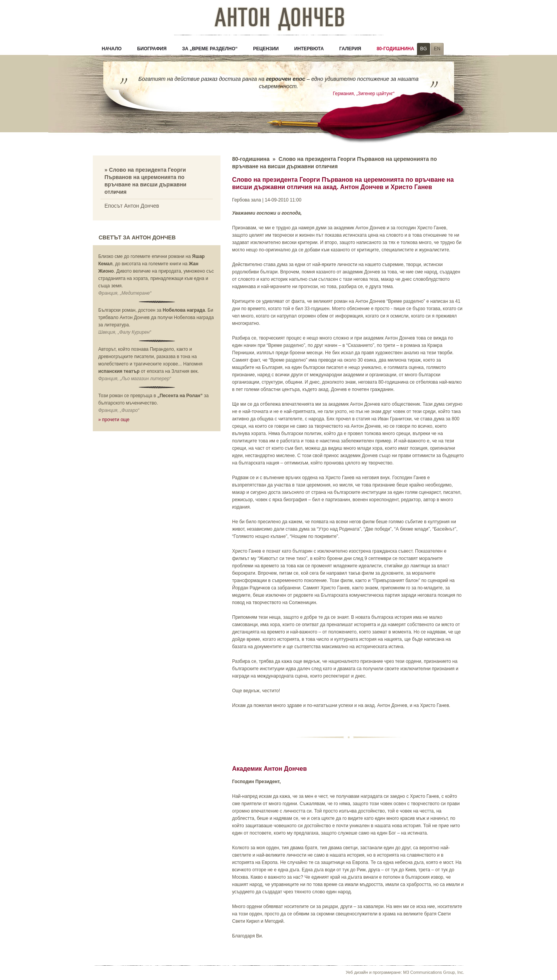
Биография (152, 49)
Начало (112, 49)
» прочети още (114, 420)
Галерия (350, 49)
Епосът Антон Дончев (132, 206)
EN (437, 49)
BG (423, 49)
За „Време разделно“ (210, 49)
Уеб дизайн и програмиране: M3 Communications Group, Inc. (405, 972)
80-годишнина (396, 49)
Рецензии (266, 49)
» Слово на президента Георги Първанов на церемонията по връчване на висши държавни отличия (145, 181)
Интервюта (309, 49)
